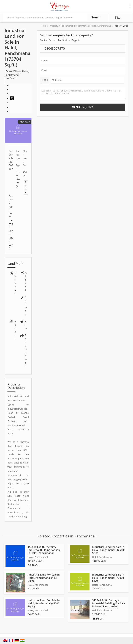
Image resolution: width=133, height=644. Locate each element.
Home (45, 26)
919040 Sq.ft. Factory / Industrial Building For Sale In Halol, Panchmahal (109, 603)
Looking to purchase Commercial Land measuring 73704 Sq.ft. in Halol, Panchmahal (83, 94)
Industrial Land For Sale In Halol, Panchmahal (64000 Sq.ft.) (44, 603)
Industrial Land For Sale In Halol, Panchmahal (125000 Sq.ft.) (109, 550)
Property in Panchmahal (61, 26)
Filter (118, 18)
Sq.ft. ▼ (26, 187)
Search (96, 17)
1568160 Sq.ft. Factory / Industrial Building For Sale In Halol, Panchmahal (44, 550)
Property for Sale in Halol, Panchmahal (93, 26)
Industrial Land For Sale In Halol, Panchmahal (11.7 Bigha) (44, 578)
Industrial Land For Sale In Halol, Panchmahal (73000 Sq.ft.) (108, 578)
